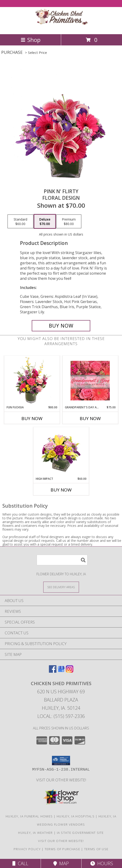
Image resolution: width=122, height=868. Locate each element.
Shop (31, 40)
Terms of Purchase (62, 849)
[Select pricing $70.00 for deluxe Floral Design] (45, 222)
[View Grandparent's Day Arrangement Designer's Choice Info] (90, 381)
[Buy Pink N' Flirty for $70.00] (61, 326)
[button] (61, 761)
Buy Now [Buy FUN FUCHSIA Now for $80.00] (32, 418)
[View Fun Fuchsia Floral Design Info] (32, 381)
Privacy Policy (27, 849)
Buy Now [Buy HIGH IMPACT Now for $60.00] (61, 490)
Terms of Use (96, 849)
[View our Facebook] (53, 671)
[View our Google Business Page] (61, 671)
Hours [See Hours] (102, 863)
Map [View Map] (61, 863)
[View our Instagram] (70, 671)
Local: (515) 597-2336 (61, 716)
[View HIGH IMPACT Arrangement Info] (61, 452)
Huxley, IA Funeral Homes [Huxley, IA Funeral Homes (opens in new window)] (29, 816)
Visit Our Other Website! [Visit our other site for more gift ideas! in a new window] (61, 780)
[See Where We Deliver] (61, 587)
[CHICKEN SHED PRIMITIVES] (61, 27)
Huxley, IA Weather (35, 833)
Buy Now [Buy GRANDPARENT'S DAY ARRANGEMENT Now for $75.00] (90, 418)
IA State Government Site (80, 833)
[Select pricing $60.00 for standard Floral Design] (20, 222)
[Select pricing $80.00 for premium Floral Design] (69, 222)
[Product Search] (62, 560)
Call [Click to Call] (20, 863)
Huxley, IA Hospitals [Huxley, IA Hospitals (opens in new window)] (76, 816)
